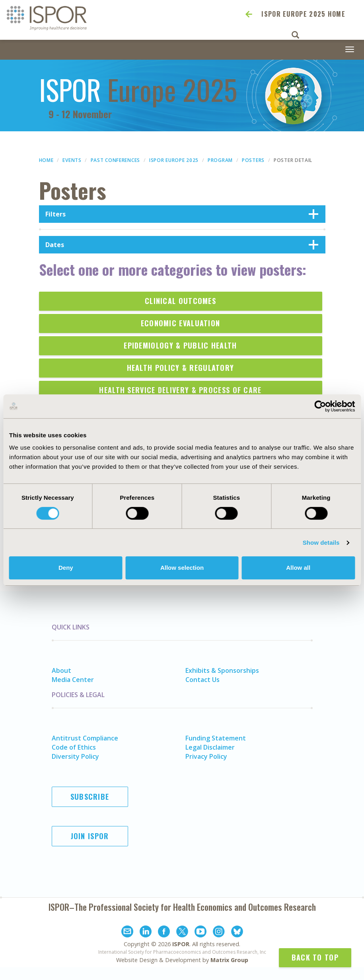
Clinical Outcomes (180, 301)
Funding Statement (216, 738)
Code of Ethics (74, 747)
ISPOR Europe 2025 (174, 160)
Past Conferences (115, 160)
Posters (253, 160)
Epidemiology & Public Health (180, 345)
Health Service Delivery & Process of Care (180, 390)
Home (46, 160)
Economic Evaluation (181, 323)
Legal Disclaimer (210, 747)
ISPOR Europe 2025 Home (303, 14)
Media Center (73, 680)
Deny (66, 568)
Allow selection (182, 568)
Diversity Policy (75, 756)
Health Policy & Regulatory (181, 368)
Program (220, 160)
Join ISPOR (90, 836)
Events (72, 160)
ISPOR (181, 944)
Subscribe (90, 797)
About (61, 670)
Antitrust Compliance (85, 738)
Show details (321, 543)
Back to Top (315, 957)
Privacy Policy (206, 756)
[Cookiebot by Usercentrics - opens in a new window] (320, 406)
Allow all (298, 568)
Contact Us (202, 680)
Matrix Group (229, 960)
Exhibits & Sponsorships (222, 670)
